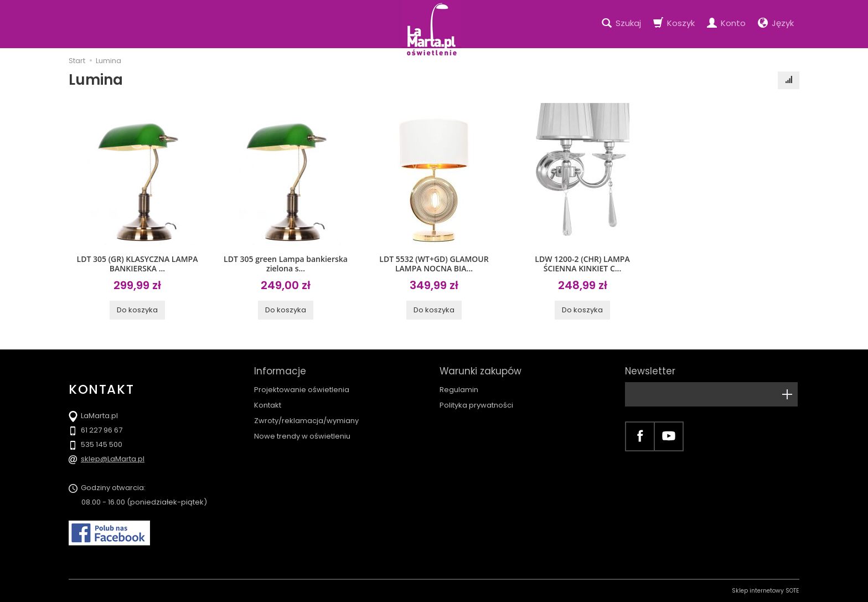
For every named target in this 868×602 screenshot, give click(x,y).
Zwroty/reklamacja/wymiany (306, 421)
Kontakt (268, 405)
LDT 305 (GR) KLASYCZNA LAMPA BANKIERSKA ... (138, 264)
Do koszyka (137, 310)
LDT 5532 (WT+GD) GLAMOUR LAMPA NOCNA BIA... (434, 264)
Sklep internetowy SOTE (766, 591)
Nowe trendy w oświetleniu (302, 436)
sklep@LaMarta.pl (113, 459)
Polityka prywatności (476, 405)
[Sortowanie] (789, 81)
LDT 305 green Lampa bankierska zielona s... (286, 264)
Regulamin (459, 390)
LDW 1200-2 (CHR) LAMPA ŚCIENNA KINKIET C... (582, 264)
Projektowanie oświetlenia (302, 390)
